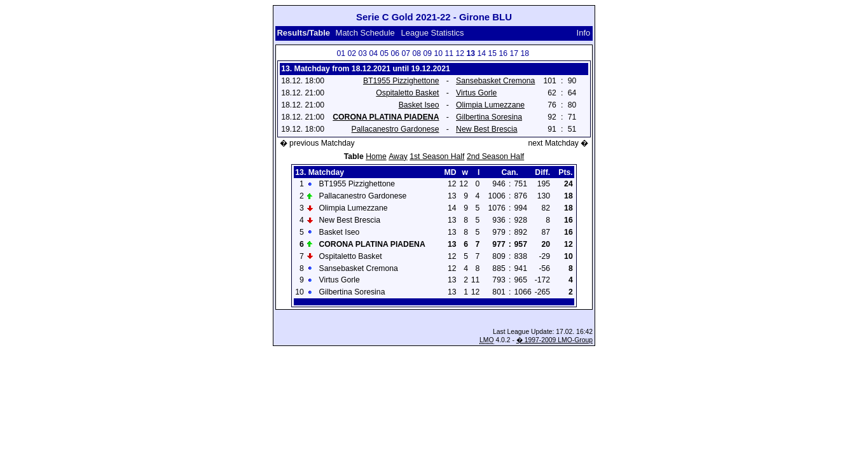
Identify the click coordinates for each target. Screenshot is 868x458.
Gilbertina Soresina (489, 117)
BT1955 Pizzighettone (401, 81)
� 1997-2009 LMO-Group (555, 340)
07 (406, 53)
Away (398, 156)
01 (341, 53)
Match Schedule (365, 33)
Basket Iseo (419, 105)
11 (449, 53)
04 (373, 53)
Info (584, 33)
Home (376, 156)
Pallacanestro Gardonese (396, 129)
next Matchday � (558, 143)
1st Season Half (437, 156)
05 (384, 53)
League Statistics (433, 33)
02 (352, 53)
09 (427, 53)
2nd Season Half (495, 156)
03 (362, 53)
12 (460, 53)
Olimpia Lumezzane (490, 105)
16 (503, 53)
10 (438, 53)
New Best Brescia (486, 129)
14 (481, 53)
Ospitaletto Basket (407, 93)
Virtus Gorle (476, 93)
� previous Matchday (317, 143)
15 (492, 53)
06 (395, 53)
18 (525, 53)
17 (514, 53)
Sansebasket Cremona (495, 81)
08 (417, 53)
